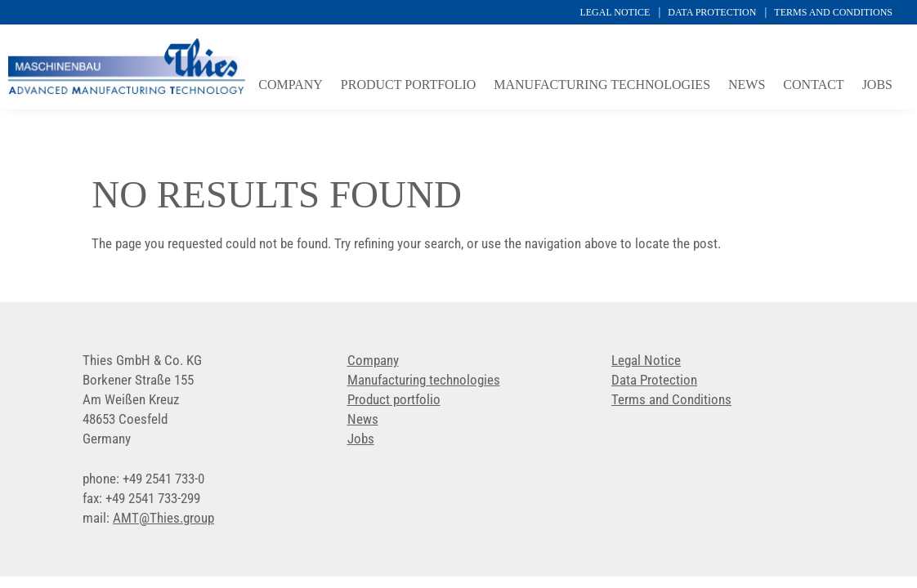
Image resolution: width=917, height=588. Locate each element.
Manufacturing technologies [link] (602, 85)
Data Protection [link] (712, 12)
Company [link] (291, 85)
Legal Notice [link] (615, 12)
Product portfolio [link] (408, 85)
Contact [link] (813, 85)
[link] (127, 92)
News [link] (747, 85)
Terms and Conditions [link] (833, 12)
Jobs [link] (877, 85)
